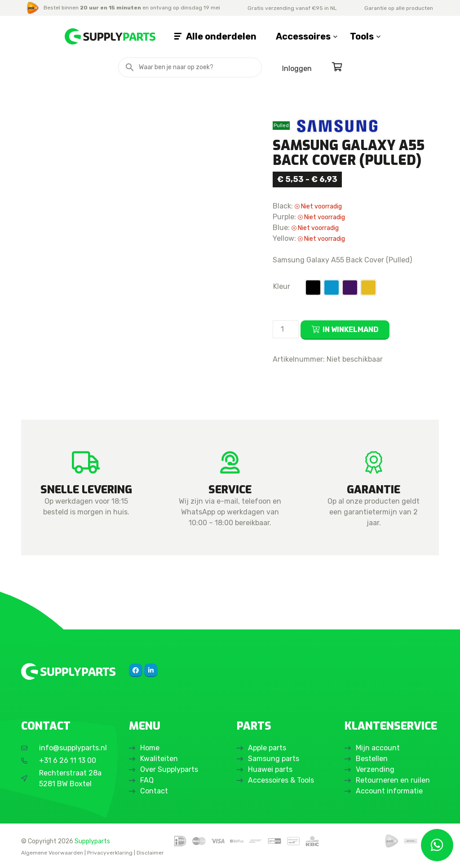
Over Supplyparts (169, 769)
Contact (154, 791)
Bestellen (372, 759)
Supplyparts (92, 841)
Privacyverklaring (110, 853)
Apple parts (267, 748)
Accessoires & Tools (281, 780)
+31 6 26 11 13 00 (68, 760)
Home (150, 748)
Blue (332, 288)
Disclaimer (150, 853)
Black (313, 288)
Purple (350, 288)
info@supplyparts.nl (73, 748)
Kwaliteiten (159, 759)
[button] (313, 288)
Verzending (375, 769)
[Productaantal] (286, 329)
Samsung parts (274, 759)
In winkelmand (351, 330)
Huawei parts (270, 769)
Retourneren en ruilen (393, 780)
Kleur (282, 286)
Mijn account (378, 748)
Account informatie (389, 791)
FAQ (147, 780)
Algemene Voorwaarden (52, 853)
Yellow (368, 288)
